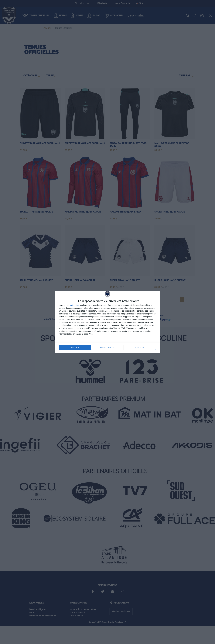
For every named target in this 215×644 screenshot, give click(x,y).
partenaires (74, 305)
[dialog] (107, 322)
